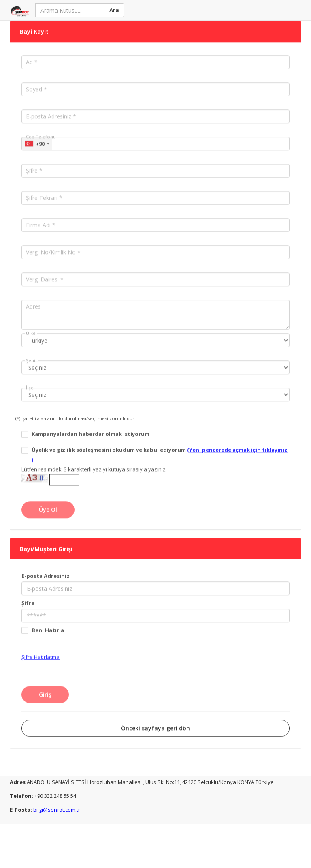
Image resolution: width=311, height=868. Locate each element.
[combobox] (37, 137)
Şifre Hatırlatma (40, 649)
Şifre (28, 596)
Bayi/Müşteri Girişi (46, 541)
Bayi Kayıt (34, 25)
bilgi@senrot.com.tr (57, 809)
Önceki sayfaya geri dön (155, 721)
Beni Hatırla (48, 623)
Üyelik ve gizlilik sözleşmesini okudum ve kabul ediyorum (160, 448)
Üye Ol (48, 503)
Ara (113, 10)
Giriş (45, 687)
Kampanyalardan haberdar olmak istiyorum (91, 427)
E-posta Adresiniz (46, 568)
